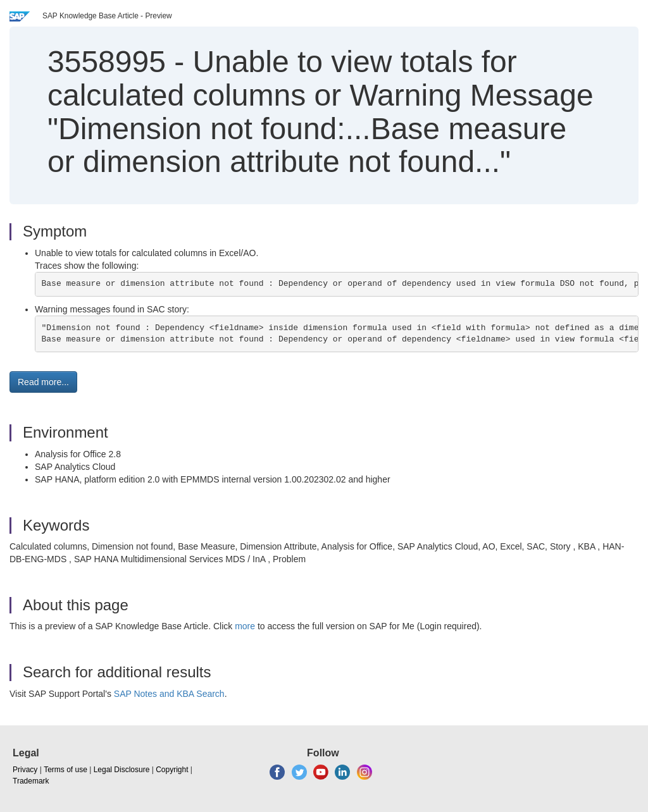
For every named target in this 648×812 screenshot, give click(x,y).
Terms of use (65, 770)
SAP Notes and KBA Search (169, 694)
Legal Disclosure (122, 770)
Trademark (31, 781)
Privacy (25, 770)
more (245, 626)
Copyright (172, 770)
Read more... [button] (43, 382)
